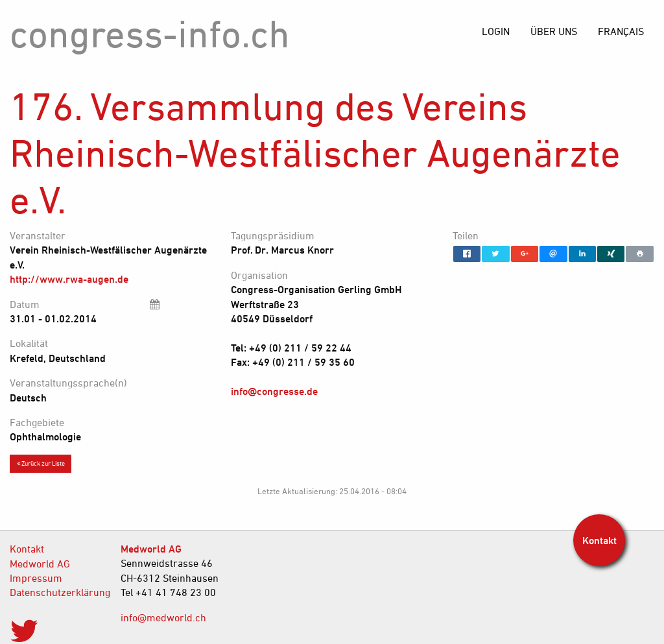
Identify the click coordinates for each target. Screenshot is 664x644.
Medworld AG (40, 564)
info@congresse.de (274, 391)
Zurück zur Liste (41, 463)
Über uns (554, 31)
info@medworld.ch (163, 617)
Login (496, 31)
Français (621, 31)
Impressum (36, 578)
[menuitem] (621, 31)
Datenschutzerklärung (55, 592)
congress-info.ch (150, 33)
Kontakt (27, 549)
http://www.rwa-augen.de (69, 279)
